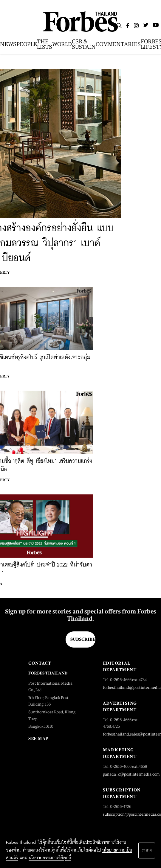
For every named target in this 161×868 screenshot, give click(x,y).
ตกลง (147, 850)
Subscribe (83, 639)
